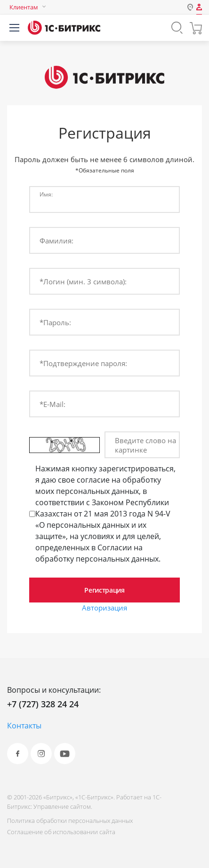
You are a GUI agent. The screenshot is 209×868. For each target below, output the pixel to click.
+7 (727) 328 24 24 (43, 704)
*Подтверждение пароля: (83, 363)
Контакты (24, 726)
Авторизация (104, 608)
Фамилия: (56, 241)
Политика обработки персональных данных (70, 821)
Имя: (46, 194)
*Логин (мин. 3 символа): (83, 282)
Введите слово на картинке (145, 445)
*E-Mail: (52, 404)
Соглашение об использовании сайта (61, 832)
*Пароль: (55, 322)
